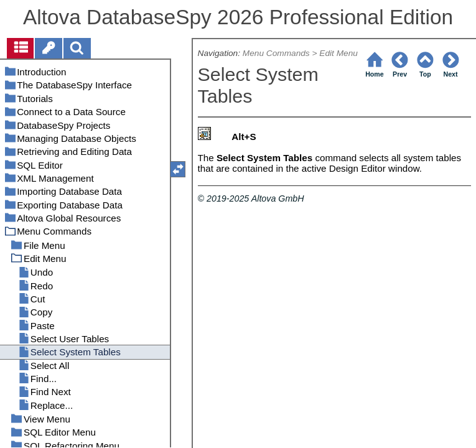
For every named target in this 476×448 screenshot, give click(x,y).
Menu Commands (276, 53)
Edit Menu (338, 53)
